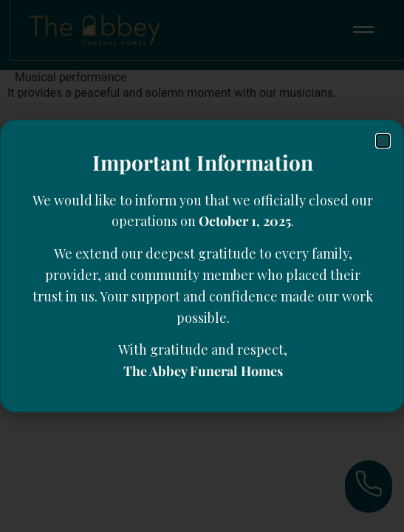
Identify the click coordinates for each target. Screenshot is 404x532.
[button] (383, 141)
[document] (202, 266)
